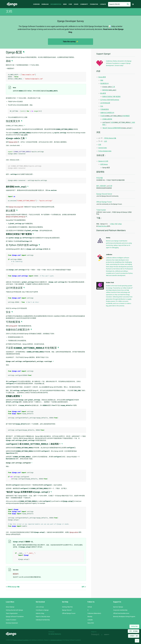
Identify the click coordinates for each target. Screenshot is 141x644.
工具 (109, 87)
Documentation (56, 4)
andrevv (109, 635)
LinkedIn (90, 620)
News (65, 4)
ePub (120, 224)
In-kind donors (55, 634)
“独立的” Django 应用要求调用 (117, 128)
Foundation (94, 4)
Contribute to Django (42, 610)
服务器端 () (109, 90)
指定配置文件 (105, 83)
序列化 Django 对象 (13, 587)
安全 (102, 106)
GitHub (90, 607)
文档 (9, 11)
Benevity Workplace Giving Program (124, 617)
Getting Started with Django (14, 610)
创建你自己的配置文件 (107, 113)
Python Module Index (105, 151)
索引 (98, 186)
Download (45, 4)
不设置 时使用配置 (115, 116)
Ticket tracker (101, 210)
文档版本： (134, 636)
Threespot (96, 635)
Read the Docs (103, 226)
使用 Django (104, 164)
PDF (116, 224)
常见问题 (100, 178)
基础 (102, 80)
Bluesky (90, 617)
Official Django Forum (104, 202)
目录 (100, 145)
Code (70, 4)
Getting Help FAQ (67, 607)
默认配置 (103, 93)
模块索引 (103, 186)
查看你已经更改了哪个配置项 (111, 97)
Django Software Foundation (15, 617)
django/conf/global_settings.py (16, 217)
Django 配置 (102, 77)
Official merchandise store (121, 613)
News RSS (91, 623)
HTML (112, 224)
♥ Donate (103, 4)
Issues (76, 4)
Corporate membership (120, 610)
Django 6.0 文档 (103, 161)
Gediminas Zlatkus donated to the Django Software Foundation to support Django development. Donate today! (119, 63)
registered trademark (56, 640)
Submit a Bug (40, 613)
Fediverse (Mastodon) (94, 613)
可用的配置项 (105, 109)
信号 (84, 587)
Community (84, 4)
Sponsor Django (118, 607)
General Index (103, 148)
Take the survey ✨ (70, 42)
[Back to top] (137, 641)
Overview (36, 4)
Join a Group (40, 607)
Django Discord (67, 610)
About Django (10, 607)
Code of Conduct (11, 620)
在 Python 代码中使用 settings (110, 100)
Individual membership (43, 620)
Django (12, 4)
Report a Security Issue (43, 617)
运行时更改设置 (105, 103)
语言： (133, 631)
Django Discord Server (104, 194)
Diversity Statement (12, 623)
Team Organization (12, 613)
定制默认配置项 (107, 119)
